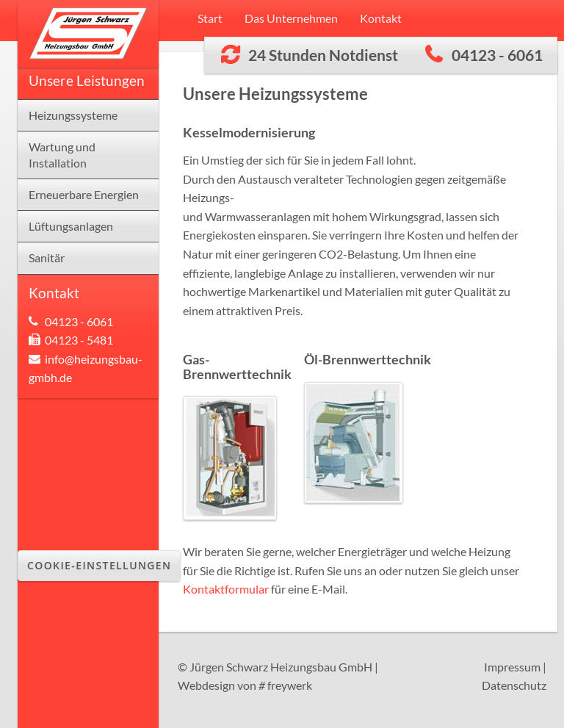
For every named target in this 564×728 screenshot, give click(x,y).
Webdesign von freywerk (245, 685)
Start (210, 18)
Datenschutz (514, 685)
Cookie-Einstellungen (99, 565)
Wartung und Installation (62, 155)
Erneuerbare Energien (84, 194)
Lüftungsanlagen (71, 226)
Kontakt (381, 18)
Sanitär (47, 257)
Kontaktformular (226, 589)
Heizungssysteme (73, 115)
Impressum (512, 667)
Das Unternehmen (291, 18)
